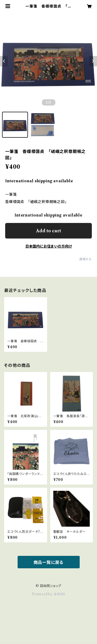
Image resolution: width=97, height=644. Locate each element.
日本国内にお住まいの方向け (49, 246)
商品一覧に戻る (49, 562)
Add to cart (48, 231)
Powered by (48, 594)
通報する (85, 259)
